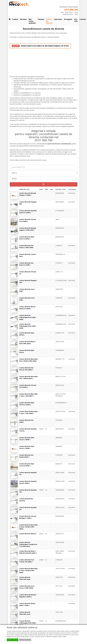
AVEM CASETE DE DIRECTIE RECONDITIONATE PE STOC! (40, 46)
